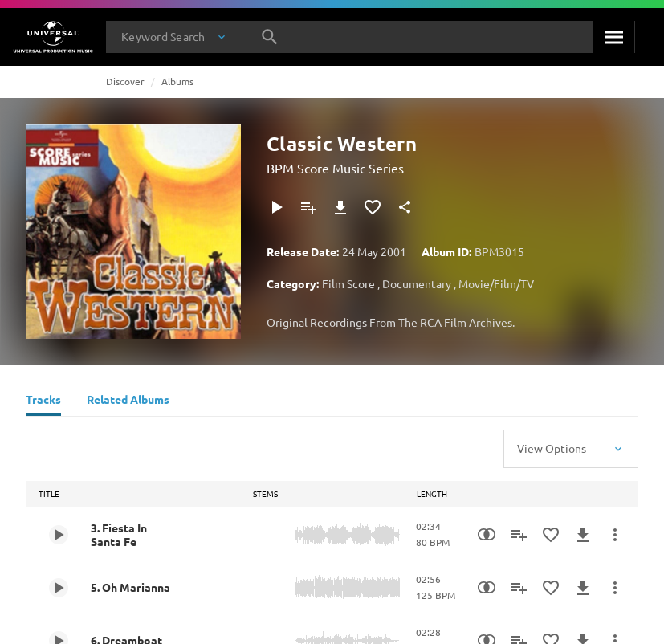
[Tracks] (43, 401)
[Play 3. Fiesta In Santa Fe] (59, 535)
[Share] (405, 207)
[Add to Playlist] (308, 207)
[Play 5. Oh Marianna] (59, 588)
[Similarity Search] (487, 535)
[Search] (613, 37)
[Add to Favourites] (373, 207)
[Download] (340, 207)
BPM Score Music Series (335, 168)
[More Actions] (615, 535)
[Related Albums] (128, 401)
